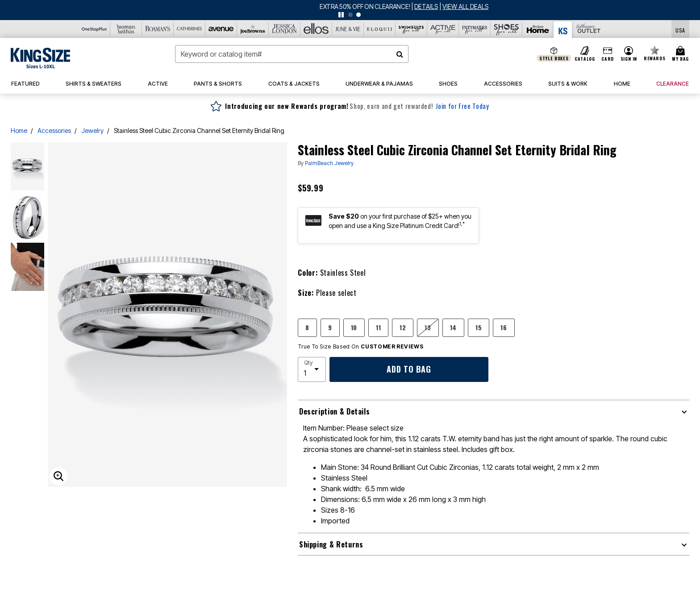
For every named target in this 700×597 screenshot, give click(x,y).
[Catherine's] (190, 29)
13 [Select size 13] (428, 327)
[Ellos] (316, 29)
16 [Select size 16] (504, 327)
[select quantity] (312, 369)
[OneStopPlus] (94, 29)
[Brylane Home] (538, 29)
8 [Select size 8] (307, 327)
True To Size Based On (361, 347)
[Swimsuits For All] (411, 29)
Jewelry (92, 131)
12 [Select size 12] (403, 327)
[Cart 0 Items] (682, 54)
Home (19, 131)
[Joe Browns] (253, 29)
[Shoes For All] (506, 29)
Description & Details (334, 411)
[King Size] (563, 30)
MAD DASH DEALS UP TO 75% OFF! (311, 6)
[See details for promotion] (373, 6)
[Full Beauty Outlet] (588, 29)
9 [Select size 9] (330, 327)
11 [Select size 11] (378, 327)
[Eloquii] (380, 29)
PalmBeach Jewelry (329, 163)
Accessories (54, 131)
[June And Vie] (348, 29)
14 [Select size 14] (453, 327)
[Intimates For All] (475, 29)
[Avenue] (221, 29)
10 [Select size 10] (354, 327)
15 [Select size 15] (479, 327)
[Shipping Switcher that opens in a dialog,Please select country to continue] (680, 29)
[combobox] (292, 54)
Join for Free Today (462, 106)
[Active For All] (443, 29)
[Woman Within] (126, 29)
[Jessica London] (285, 29)
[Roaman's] (158, 29)
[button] (629, 54)
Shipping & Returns (331, 544)
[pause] (341, 15)
